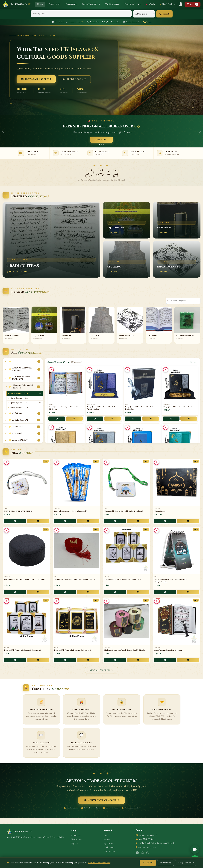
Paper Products (91, 4)
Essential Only (166, 863)
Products (54, 4)
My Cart (75, 844)
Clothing (71, 4)
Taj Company (21, 4)
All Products (76, 836)
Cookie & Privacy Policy (100, 863)
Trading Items (132, 4)
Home (40, 4)
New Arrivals (77, 839)
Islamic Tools (168, 4)
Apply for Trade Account (101, 800)
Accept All (148, 863)
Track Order (109, 848)
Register (107, 839)
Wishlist (150, 4)
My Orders (108, 844)
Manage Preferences (186, 863)
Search (164, 14)
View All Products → (102, 670)
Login (106, 836)
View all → (194, 362)
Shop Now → (101, 140)
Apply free (147, 22)
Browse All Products (36, 79)
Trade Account (74, 79)
